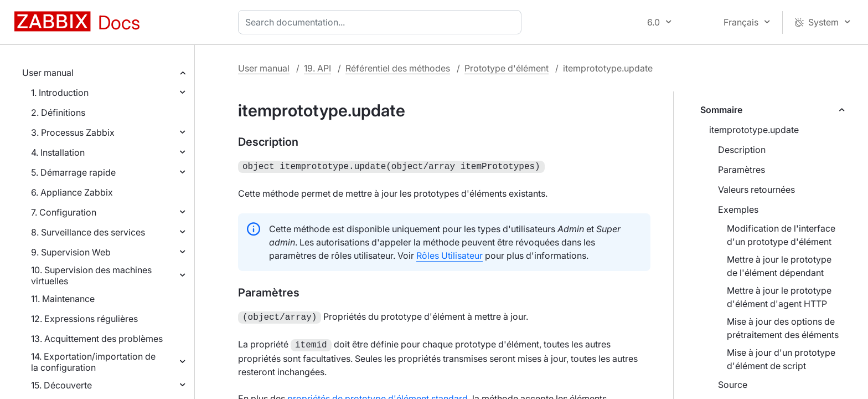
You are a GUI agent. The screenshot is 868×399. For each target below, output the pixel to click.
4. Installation (58, 152)
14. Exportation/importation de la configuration (93, 362)
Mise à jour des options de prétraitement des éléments (783, 328)
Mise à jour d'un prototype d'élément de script (781, 359)
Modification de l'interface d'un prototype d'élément (781, 235)
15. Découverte (61, 385)
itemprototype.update (754, 130)
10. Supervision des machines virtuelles (91, 275)
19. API (317, 68)
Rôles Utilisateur (449, 254)
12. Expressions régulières (84, 319)
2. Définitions (58, 112)
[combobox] (382, 22)
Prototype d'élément (507, 68)
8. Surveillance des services (88, 232)
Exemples (738, 209)
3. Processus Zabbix (73, 132)
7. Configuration (64, 212)
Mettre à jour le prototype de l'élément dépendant (779, 266)
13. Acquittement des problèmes (97, 339)
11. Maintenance (63, 299)
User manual (48, 73)
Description (742, 150)
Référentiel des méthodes (398, 68)
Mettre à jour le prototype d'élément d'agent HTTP (779, 297)
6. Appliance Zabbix (72, 192)
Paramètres (742, 170)
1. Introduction (60, 93)
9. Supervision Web (71, 252)
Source (733, 385)
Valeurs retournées (756, 190)
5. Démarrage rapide (73, 172)
